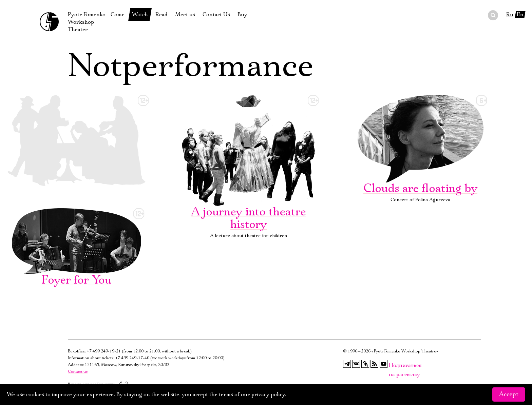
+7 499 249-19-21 (104, 351)
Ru (510, 15)
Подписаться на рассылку (393, 365)
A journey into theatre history (248, 163)
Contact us (78, 372)
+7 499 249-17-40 (132, 358)
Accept (509, 394)
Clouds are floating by (420, 146)
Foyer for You (76, 248)
